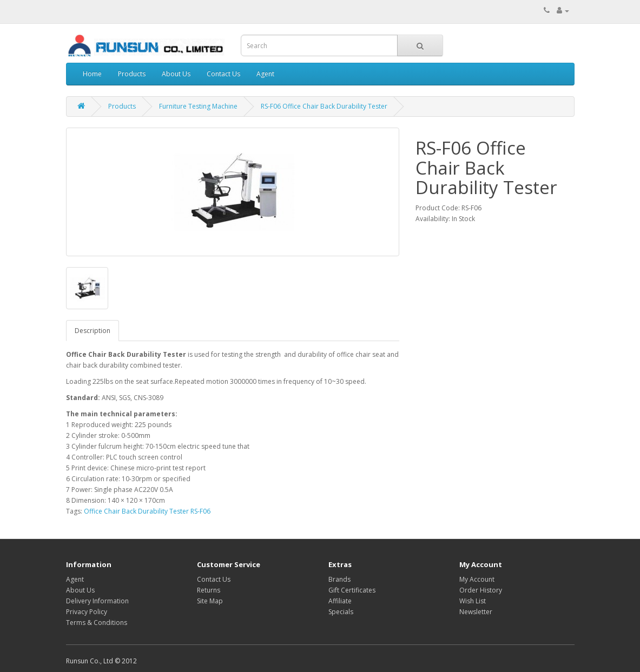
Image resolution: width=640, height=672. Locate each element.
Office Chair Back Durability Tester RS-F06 (147, 511)
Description (93, 331)
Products (132, 74)
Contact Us (223, 74)
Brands (339, 579)
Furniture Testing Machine (198, 106)
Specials (341, 612)
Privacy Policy (87, 612)
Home (92, 74)
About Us (176, 74)
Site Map (210, 601)
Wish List (473, 601)
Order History (481, 590)
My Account (477, 579)
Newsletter (476, 612)
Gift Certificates (352, 590)
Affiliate (340, 601)
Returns (209, 590)
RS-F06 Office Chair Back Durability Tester (324, 106)
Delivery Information (97, 601)
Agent (265, 74)
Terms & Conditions (97, 623)
